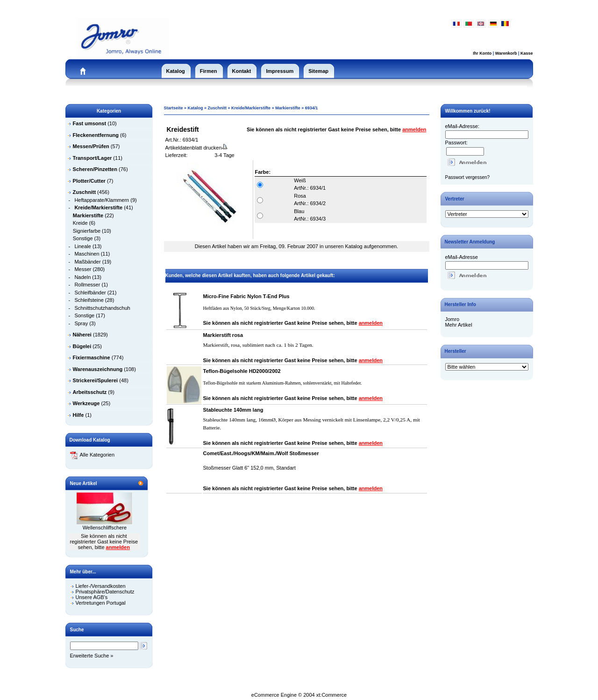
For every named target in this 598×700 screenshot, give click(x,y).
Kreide (80, 223)
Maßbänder (87, 262)
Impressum (280, 71)
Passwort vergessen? (468, 177)
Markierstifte (288, 108)
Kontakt (242, 71)
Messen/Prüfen (91, 146)
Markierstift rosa (223, 335)
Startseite (174, 108)
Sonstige (83, 238)
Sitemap (318, 71)
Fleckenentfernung (96, 135)
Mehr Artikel (459, 325)
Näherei (82, 335)
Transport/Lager (93, 158)
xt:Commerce (331, 695)
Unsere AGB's (92, 597)
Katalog (176, 71)
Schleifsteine (89, 300)
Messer (83, 269)
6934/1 (312, 108)
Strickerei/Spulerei (96, 380)
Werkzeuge (86, 403)
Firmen (209, 71)
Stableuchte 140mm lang (233, 410)
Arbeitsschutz (90, 392)
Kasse (527, 53)
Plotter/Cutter (89, 181)
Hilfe (78, 415)
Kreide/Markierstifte (251, 108)
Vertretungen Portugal (101, 603)
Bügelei (82, 346)
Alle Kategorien (93, 455)
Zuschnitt (217, 108)
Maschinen (87, 254)
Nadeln (82, 277)
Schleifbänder (90, 293)
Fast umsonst (90, 123)
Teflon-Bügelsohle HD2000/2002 (242, 371)
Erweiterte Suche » (92, 656)
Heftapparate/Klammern (102, 200)
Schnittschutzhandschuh (102, 308)
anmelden (118, 547)
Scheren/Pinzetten (95, 169)
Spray (81, 323)
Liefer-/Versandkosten (101, 586)
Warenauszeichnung (98, 369)
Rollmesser (87, 285)
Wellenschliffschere (105, 528)
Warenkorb (506, 53)
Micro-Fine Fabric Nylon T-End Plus (246, 296)
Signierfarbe (87, 231)
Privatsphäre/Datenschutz (105, 592)
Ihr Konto (482, 53)
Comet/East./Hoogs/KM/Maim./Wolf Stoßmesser (261, 453)
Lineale (82, 246)
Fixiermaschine (92, 357)
